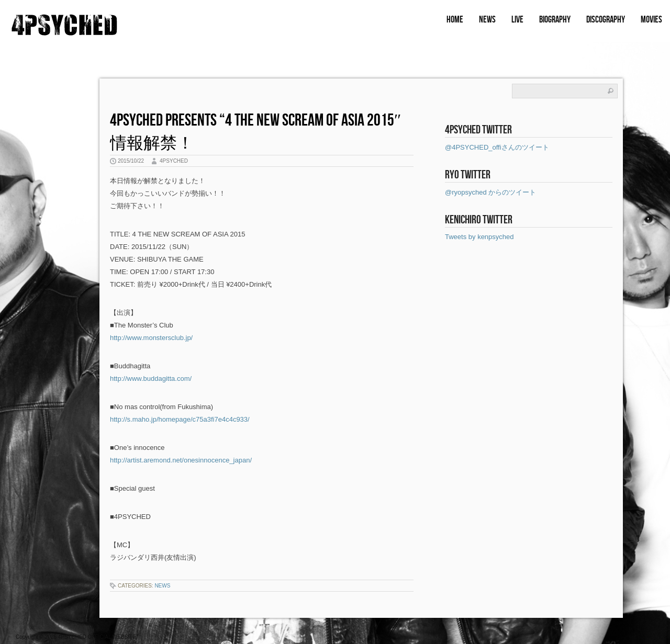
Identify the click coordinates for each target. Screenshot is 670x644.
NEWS (487, 20)
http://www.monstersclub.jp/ (151, 338)
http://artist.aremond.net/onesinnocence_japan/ (181, 460)
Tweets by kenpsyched (479, 237)
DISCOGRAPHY (606, 20)
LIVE (517, 20)
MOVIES (651, 20)
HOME (455, 20)
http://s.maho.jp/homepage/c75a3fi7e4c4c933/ (180, 419)
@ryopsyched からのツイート (490, 192)
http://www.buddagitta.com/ (151, 379)
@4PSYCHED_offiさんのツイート (497, 147)
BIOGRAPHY (555, 20)
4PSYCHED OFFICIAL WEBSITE (97, 637)
